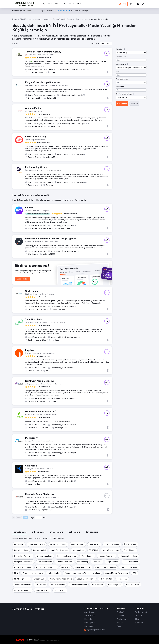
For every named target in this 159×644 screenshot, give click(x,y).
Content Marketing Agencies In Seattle (67, 19)
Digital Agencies (26, 19)
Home (15, 19)
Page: (32, 518)
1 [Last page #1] (45, 518)
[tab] (19, 532)
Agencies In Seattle (42, 19)
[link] (69, 4)
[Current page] (38, 518)
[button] (132, 4)
